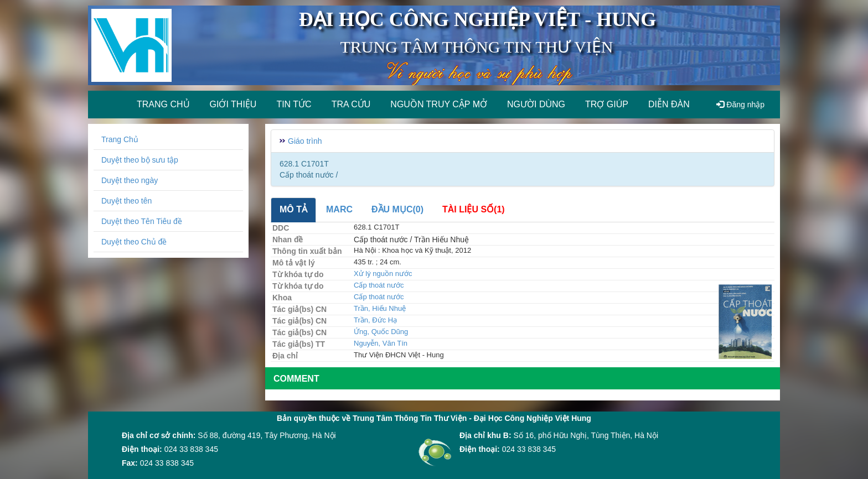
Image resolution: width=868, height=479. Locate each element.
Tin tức (294, 104)
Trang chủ (163, 104)
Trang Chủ (120, 139)
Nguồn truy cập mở (439, 104)
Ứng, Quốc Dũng (381, 332)
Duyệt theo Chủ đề (134, 242)
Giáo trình (305, 141)
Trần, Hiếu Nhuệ (380, 308)
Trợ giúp (607, 104)
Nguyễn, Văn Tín (381, 343)
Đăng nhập (740, 105)
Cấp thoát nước (379, 285)
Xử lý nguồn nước (383, 274)
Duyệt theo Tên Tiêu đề (142, 221)
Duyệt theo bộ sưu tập (140, 160)
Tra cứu (351, 104)
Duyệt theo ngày (130, 180)
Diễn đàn (669, 104)
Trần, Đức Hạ (375, 320)
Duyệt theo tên (126, 201)
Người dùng (536, 104)
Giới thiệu (233, 104)
